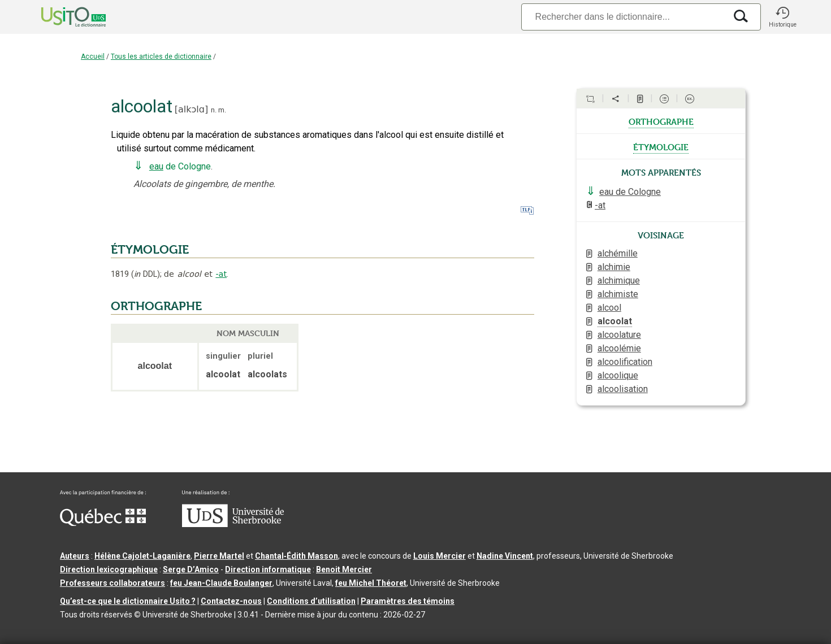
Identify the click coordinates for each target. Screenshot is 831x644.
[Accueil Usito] (61, 17)
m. (222, 110)
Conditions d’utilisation (311, 601)
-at (221, 274)
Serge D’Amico (191, 569)
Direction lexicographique (109, 569)
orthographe (661, 121)
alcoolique (618, 375)
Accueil (93, 56)
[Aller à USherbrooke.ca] (233, 524)
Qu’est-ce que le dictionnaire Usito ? (128, 601)
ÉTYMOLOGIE (150, 250)
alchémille (618, 253)
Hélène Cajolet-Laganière (142, 556)
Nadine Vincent (505, 556)
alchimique (619, 280)
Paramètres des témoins (408, 601)
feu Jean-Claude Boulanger (221, 583)
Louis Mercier (440, 556)
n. (214, 110)
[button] (782, 17)
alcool (609, 308)
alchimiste (618, 294)
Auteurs (75, 556)
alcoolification (625, 362)
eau (156, 166)
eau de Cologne (630, 192)
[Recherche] (624, 17)
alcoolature (619, 335)
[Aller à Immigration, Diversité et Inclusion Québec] (103, 523)
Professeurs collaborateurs (112, 583)
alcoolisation (623, 389)
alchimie (614, 267)
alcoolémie (619, 348)
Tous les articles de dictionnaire (161, 56)
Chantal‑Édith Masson (297, 556)
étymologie (661, 146)
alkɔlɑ (191, 109)
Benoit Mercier (344, 569)
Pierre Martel (219, 556)
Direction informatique (268, 569)
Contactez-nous (231, 601)
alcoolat (615, 321)
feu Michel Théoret (371, 583)
